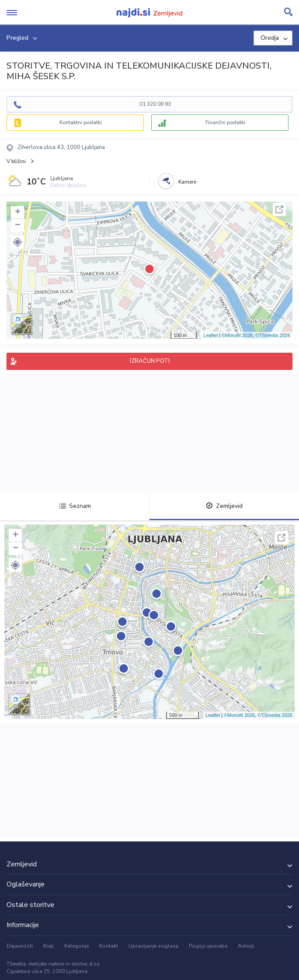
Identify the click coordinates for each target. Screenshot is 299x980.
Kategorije (76, 946)
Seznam (75, 506)
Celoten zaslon (279, 209)
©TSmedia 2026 (273, 335)
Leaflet (210, 335)
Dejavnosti (20, 946)
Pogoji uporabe (208, 946)
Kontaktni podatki (81, 122)
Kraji (49, 946)
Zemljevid (224, 506)
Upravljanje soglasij (153, 946)
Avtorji (246, 946)
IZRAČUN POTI (150, 361)
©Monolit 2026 (237, 335)
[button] (17, 242)
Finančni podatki (225, 122)
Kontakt (109, 946)
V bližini (16, 161)
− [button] (18, 226)
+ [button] (18, 212)
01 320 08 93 (155, 104)
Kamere (187, 182)
